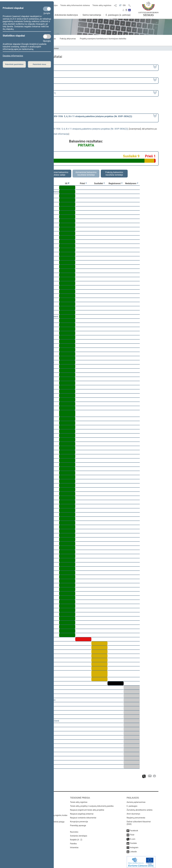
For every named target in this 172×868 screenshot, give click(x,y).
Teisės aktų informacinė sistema (75, 5)
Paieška (73, 842)
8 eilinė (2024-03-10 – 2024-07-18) (32, 80)
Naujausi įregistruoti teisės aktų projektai (87, 808)
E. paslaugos (132, 804)
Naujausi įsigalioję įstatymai (82, 812)
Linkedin (133, 850)
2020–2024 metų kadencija (28, 67)
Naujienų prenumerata (136, 816)
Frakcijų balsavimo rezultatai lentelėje (114, 174)
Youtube (133, 841)
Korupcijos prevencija (79, 820)
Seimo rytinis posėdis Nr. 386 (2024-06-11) (35, 93)
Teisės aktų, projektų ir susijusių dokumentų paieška (92, 804)
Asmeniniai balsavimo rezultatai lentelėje (86, 174)
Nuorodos (74, 830)
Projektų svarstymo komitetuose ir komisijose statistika (103, 39)
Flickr (132, 833)
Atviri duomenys (133, 812)
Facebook (134, 829)
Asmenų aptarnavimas (136, 800)
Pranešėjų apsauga (78, 824)
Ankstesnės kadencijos (66, 15)
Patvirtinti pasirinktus (14, 64)
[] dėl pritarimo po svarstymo (74, 118)
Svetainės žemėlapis (79, 834)
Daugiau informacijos (13, 56)
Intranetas (74, 846)
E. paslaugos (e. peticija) (118, 15)
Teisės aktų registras (102, 5)
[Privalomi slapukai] (47, 9)
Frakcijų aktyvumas (68, 39)
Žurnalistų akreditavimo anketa (139, 808)
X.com (132, 837)
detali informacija (60, 134)
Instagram (134, 846)
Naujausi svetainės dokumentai (83, 816)
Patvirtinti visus (39, 64)
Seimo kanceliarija (92, 15)
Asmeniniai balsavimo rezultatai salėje (58, 174)
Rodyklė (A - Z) (76, 838)
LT (120, 5)
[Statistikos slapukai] (47, 36)
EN (124, 5)
